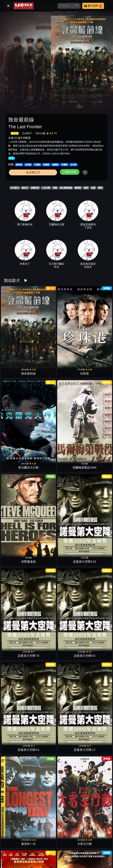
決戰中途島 (97, 501)
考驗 (55, 188)
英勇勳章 (16, 545)
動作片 (25, 188)
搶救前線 (70, 634)
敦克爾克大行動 (70, 324)
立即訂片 (33, 172)
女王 (16, 501)
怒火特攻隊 (16, 590)
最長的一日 (70, 412)
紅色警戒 (43, 679)
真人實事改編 (66, 188)
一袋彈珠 (43, 812)
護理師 (78, 188)
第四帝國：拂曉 (97, 812)
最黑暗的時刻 (70, 457)
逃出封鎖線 (43, 457)
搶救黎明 (16, 634)
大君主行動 (97, 412)
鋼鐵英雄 (70, 545)
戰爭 (100, 188)
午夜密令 (16, 812)
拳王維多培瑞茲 (43, 856)
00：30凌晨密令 (70, 590)
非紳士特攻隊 (16, 457)
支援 (93, 188)
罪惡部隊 (70, 856)
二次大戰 (46, 188)
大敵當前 (97, 723)
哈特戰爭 (43, 723)
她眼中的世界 (97, 457)
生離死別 (35, 188)
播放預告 (70, 172)
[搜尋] (66, 6)
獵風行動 (97, 679)
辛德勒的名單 (16, 679)
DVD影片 (15, 188)
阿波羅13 (70, 767)
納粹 (86, 188)
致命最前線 (16, 324)
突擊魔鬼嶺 (16, 368)
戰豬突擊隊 (70, 812)
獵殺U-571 (16, 767)
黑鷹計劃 (70, 723)
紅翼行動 (43, 590)
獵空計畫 (43, 501)
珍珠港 (43, 324)
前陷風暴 (43, 634)
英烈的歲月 (16, 723)
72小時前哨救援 (70, 501)
